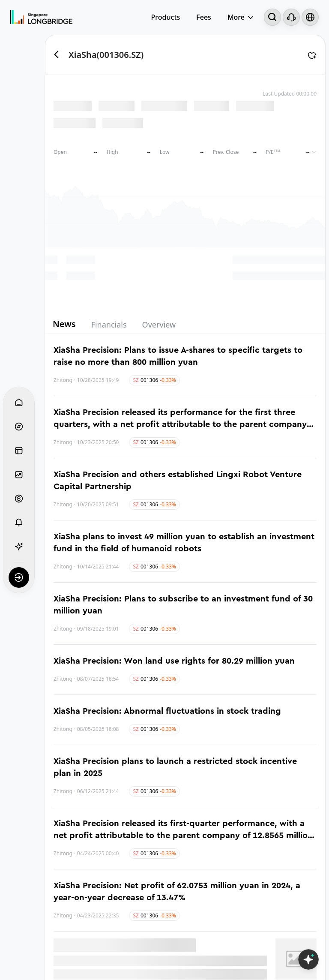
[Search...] (272, 17)
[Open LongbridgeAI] (308, 959)
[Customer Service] (291, 17)
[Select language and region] (310, 17)
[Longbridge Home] (41, 17)
